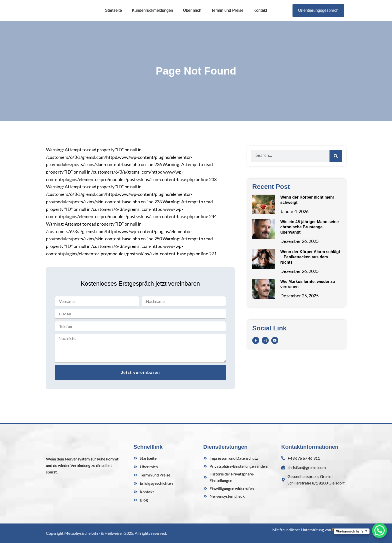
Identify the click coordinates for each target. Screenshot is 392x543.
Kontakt (260, 15)
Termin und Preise (227, 15)
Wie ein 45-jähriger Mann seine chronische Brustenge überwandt (309, 236)
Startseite (113, 15)
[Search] (336, 165)
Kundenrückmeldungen (153, 15)
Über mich (192, 15)
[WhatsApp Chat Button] (379, 530)
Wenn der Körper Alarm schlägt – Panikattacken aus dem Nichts (310, 266)
